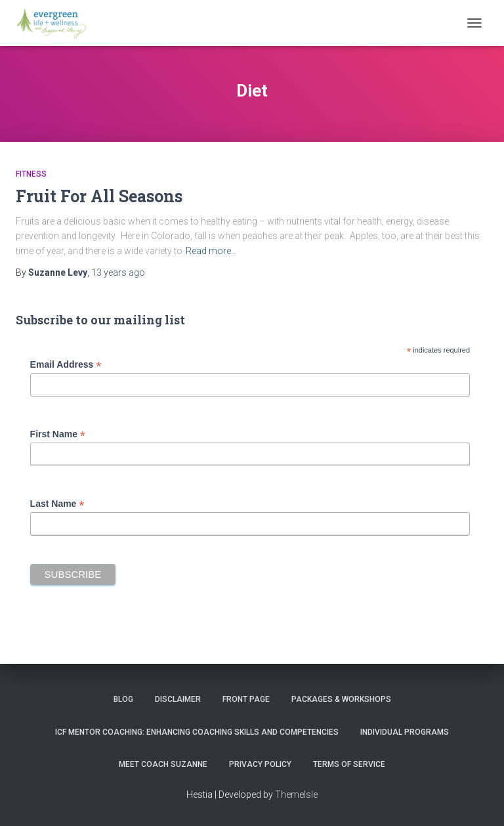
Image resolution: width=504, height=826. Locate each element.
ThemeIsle (296, 794)
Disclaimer (178, 699)
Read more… (211, 251)
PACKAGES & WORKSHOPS (341, 699)
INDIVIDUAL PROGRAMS (405, 732)
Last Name (57, 504)
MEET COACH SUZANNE (163, 764)
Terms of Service (349, 764)
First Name (58, 434)
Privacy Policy (260, 764)
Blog (123, 699)
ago (118, 272)
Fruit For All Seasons (99, 196)
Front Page (246, 699)
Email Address (66, 365)
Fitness (31, 174)
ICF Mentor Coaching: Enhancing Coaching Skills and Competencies (197, 732)
